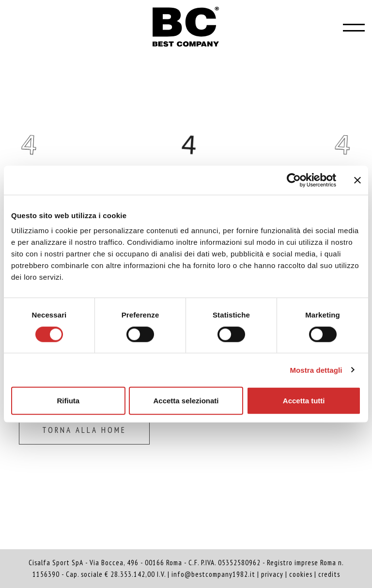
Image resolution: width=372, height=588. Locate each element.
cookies (301, 574)
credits (329, 574)
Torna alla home (84, 430)
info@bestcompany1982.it (213, 574)
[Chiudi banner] (357, 180)
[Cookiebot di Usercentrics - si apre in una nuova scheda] (294, 180)
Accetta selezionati (186, 401)
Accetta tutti (304, 401)
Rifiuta (68, 401)
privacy (272, 574)
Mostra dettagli (316, 370)
